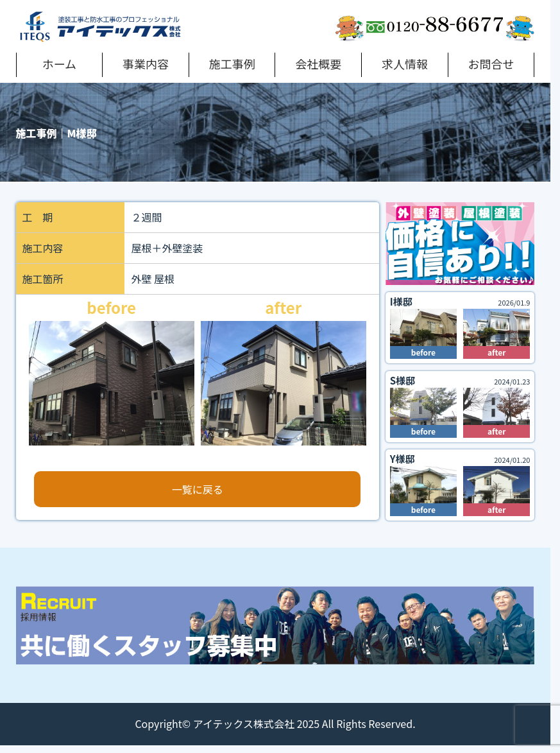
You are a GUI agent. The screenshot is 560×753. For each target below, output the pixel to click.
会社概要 (318, 64)
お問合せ (491, 64)
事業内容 (146, 64)
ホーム (59, 64)
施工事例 (232, 64)
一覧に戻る (198, 489)
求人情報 (405, 64)
